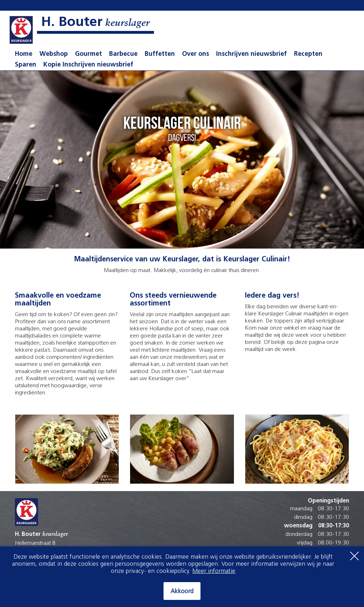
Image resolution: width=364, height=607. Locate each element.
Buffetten (160, 54)
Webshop (54, 54)
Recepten (308, 54)
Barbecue (123, 54)
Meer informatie (214, 571)
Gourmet (89, 54)
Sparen (26, 65)
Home (24, 54)
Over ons (196, 54)
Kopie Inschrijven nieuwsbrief (88, 65)
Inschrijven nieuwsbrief (251, 54)
